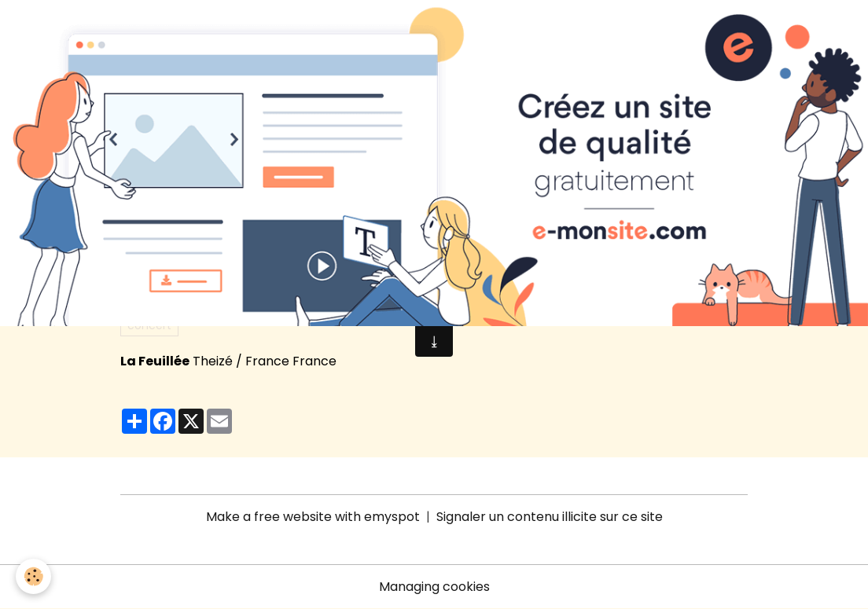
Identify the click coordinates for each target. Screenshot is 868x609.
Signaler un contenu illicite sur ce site (550, 517)
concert (149, 325)
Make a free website (269, 517)
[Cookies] (33, 576)
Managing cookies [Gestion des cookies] (434, 587)
